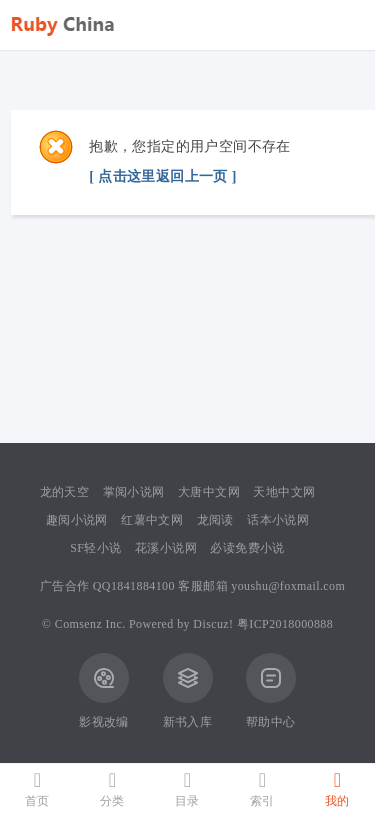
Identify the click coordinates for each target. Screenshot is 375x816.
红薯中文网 (152, 520)
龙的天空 (65, 492)
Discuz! (213, 624)
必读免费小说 (247, 548)
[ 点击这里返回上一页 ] (163, 176)
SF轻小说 (95, 548)
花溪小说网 (166, 548)
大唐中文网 (209, 492)
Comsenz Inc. (90, 624)
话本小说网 (278, 520)
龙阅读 (215, 520)
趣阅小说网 (77, 520)
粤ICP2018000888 (285, 624)
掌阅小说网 (134, 492)
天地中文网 (284, 492)
